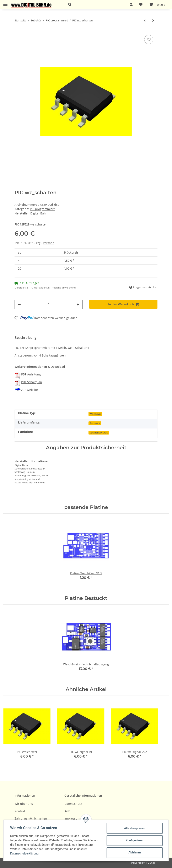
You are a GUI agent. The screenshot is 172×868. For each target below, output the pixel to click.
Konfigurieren (135, 840)
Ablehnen (135, 852)
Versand (49, 243)
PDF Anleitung (31, 374)
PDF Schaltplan (32, 382)
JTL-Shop (150, 863)
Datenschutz (73, 804)
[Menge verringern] (19, 304)
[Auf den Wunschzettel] (149, 40)
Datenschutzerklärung (24, 853)
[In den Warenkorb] (123, 304)
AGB (67, 811)
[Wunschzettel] (141, 5)
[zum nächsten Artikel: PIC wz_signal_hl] (153, 20)
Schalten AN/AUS (99, 433)
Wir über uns (24, 804)
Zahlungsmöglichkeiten (31, 818)
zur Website (29, 390)
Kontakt (20, 811)
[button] (94, 5)
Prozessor (95, 423)
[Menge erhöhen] (78, 304)
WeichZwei (95, 414)
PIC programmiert (42, 209)
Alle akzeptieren (135, 828)
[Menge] (49, 304)
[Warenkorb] (157, 5)
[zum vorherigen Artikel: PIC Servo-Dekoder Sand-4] (145, 20)
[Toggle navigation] (5, 3)
